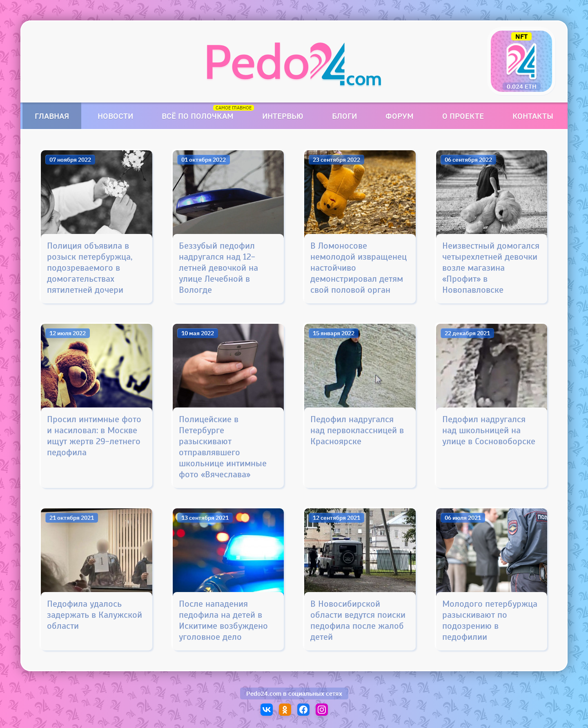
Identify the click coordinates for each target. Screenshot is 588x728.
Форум (400, 116)
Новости (115, 116)
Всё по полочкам (198, 116)
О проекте (463, 116)
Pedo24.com (264, 693)
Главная (52, 116)
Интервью (283, 116)
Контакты (533, 116)
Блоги (344, 116)
